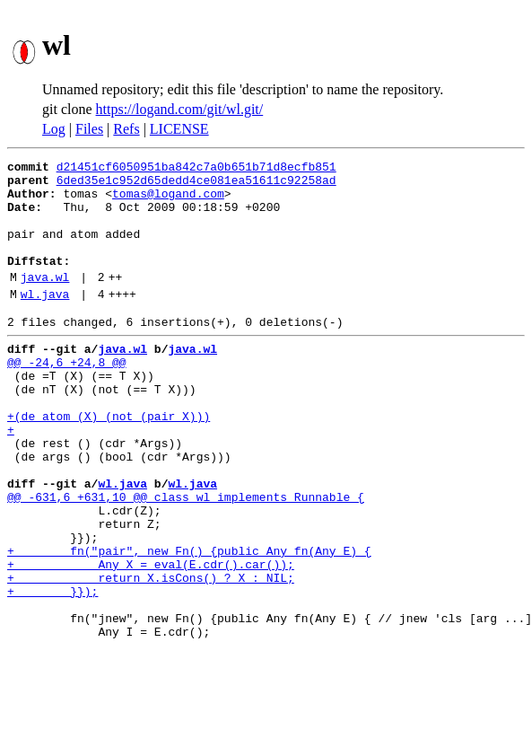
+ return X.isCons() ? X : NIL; (151, 655)
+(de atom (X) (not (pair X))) (109, 462)
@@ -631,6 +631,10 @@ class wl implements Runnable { (186, 558)
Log (54, 129)
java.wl (45, 301)
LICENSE (179, 129)
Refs (126, 129)
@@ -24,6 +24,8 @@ (67, 397)
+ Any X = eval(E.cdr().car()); (151, 639)
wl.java (45, 321)
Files (89, 129)
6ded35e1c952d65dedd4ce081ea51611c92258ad (196, 185)
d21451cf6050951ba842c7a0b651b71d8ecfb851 (196, 169)
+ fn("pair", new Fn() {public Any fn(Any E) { (189, 623)
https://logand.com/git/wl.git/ (180, 109)
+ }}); (52, 672)
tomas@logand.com (168, 201)
